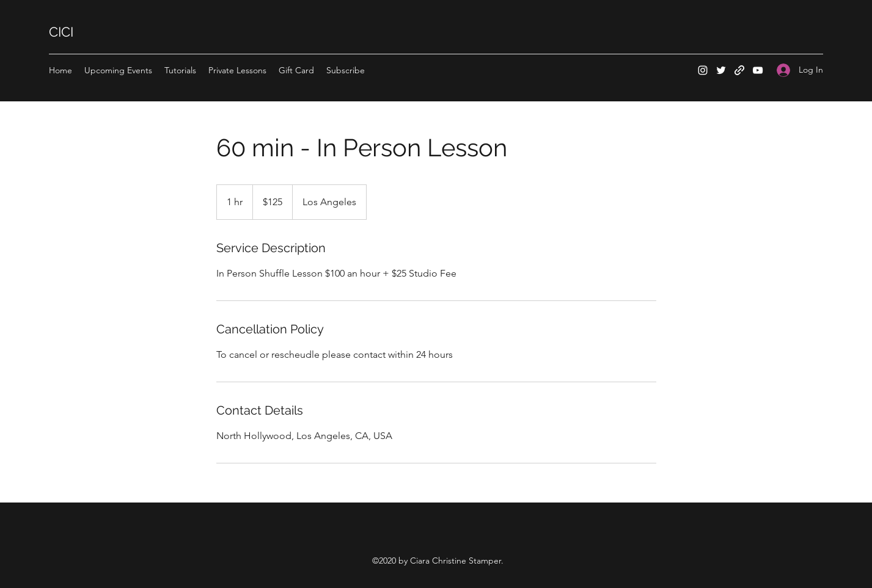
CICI (61, 32)
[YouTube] (758, 70)
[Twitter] (721, 70)
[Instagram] (703, 70)
